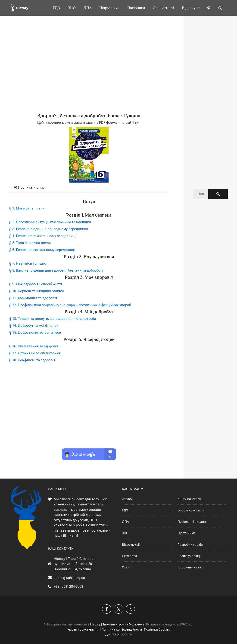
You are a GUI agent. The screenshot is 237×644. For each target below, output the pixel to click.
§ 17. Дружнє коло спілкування (35, 353)
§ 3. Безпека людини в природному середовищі (49, 229)
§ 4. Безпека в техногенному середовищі (43, 236)
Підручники (186, 533)
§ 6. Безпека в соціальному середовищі (42, 250)
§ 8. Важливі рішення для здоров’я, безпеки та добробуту (56, 270)
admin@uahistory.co (69, 578)
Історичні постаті (190, 567)
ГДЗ (125, 510)
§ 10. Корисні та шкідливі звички (37, 291)
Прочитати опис (29, 187)
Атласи (127, 499)
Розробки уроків (190, 545)
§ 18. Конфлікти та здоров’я (32, 360)
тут (137, 123)
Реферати (129, 556)
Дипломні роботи (118, 634)
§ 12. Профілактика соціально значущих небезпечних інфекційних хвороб (70, 305)
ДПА (125, 522)
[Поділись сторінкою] (208, 8)
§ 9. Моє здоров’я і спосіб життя (36, 284)
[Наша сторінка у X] (118, 609)
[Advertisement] (89, 72)
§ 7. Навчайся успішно (28, 263)
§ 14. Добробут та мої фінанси (34, 326)
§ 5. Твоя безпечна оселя (30, 243)
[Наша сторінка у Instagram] (130, 609)
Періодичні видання (193, 522)
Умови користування (83, 629)
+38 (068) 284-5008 (68, 587)
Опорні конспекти (191, 510)
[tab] (89, 188)
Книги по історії (189, 499)
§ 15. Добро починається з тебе (35, 333)
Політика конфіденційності (122, 629)
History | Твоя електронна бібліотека (117, 624)
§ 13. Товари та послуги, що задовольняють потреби (53, 319)
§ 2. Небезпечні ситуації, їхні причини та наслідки (50, 222)
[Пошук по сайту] (220, 8)
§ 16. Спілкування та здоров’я (34, 346)
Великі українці (189, 556)
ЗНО (125, 533)
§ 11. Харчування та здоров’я (33, 298)
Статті (127, 567)
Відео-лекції (131, 545)
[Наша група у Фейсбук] (107, 609)
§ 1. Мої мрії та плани (27, 208)
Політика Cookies (157, 629)
